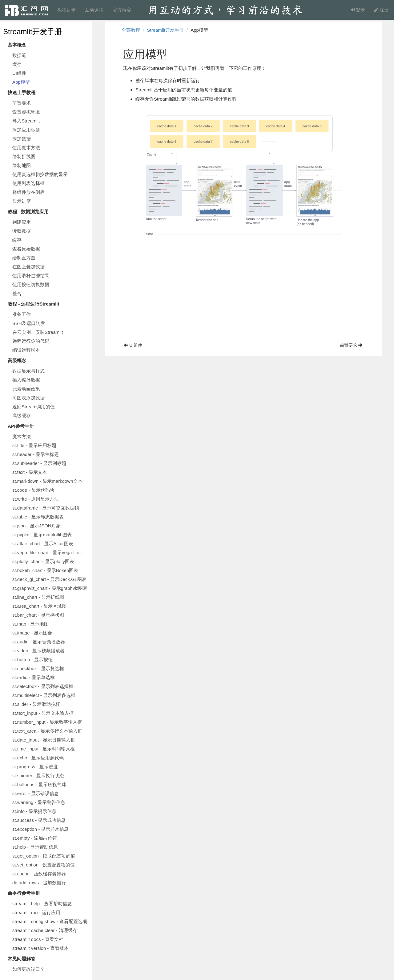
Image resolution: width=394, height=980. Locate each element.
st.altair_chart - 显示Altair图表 (43, 544)
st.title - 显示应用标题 (34, 445)
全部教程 (131, 30)
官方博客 (122, 10)
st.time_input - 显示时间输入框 (44, 749)
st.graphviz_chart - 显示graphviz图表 (50, 588)
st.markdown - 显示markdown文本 (47, 481)
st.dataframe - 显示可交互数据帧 (46, 508)
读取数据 (22, 231)
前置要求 (22, 103)
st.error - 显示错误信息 (36, 793)
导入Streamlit (26, 121)
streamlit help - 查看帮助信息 (42, 904)
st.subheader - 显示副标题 (39, 463)
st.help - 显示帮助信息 (35, 847)
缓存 (17, 64)
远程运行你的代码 (31, 341)
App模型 (21, 82)
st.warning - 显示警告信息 (39, 802)
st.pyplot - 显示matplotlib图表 (42, 535)
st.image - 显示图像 (32, 633)
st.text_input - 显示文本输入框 (43, 713)
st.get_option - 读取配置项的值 (44, 856)
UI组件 (19, 73)
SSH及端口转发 (29, 323)
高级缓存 (22, 416)
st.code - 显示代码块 (33, 490)
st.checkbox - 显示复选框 (38, 668)
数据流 (19, 55)
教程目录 (66, 10)
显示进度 (22, 201)
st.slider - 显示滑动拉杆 (36, 704)
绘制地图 (22, 165)
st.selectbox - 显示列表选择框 (43, 686)
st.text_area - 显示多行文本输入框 (47, 731)
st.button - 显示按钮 (32, 660)
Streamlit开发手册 (32, 32)
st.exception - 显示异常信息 (40, 829)
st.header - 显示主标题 (36, 454)
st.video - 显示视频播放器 (38, 651)
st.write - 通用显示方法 (36, 499)
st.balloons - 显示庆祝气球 (39, 784)
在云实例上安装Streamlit (38, 332)
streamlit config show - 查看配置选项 (50, 921)
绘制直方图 (24, 258)
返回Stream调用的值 (34, 407)
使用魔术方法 (26, 148)
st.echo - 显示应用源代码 (38, 758)
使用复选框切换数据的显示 (40, 174)
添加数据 (22, 139)
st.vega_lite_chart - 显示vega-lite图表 (50, 552)
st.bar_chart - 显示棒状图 (38, 615)
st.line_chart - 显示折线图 (38, 597)
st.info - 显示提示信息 (34, 811)
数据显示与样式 (28, 371)
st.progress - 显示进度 (35, 767)
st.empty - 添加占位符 (35, 838)
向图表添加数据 (28, 398)
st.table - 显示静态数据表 (38, 517)
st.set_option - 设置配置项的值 (44, 865)
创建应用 (22, 222)
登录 (358, 10)
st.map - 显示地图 (30, 624)
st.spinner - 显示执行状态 (38, 776)
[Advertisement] (243, 294)
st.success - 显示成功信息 (39, 820)
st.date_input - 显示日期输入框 (44, 740)
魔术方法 (22, 436)
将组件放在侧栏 (28, 192)
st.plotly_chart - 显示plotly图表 (43, 561)
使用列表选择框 (28, 183)
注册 (382, 10)
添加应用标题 (26, 130)
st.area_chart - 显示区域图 (39, 606)
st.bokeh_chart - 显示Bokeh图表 (45, 570)
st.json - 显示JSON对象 (36, 526)
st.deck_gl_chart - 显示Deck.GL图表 (49, 579)
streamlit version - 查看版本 (40, 948)
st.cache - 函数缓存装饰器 (39, 874)
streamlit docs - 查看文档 (38, 939)
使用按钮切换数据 (31, 284)
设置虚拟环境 (26, 112)
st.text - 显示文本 (30, 472)
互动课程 (94, 10)
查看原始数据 (26, 249)
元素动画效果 (26, 389)
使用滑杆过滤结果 (31, 276)
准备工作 (22, 314)
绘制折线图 (24, 156)
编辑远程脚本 (26, 350)
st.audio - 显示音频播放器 (39, 642)
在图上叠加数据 (28, 267)
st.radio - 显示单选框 (34, 677)
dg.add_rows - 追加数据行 (39, 883)
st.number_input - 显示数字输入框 (47, 722)
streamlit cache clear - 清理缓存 (45, 930)
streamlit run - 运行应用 (36, 912)
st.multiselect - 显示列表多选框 (44, 695)
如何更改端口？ (28, 969)
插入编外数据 (26, 380)
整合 (17, 293)
